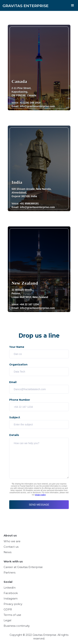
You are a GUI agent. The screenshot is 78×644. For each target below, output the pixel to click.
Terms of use (12, 615)
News (8, 552)
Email (13, 382)
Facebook (11, 593)
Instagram (11, 598)
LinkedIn (10, 588)
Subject (15, 417)
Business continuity (17, 626)
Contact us (11, 547)
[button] (73, 5)
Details (14, 435)
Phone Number (20, 400)
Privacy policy (13, 604)
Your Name (17, 347)
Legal (7, 620)
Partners (10, 572)
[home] (24, 4)
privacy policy (40, 495)
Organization (18, 365)
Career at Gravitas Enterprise (23, 567)
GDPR (8, 609)
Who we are (12, 541)
